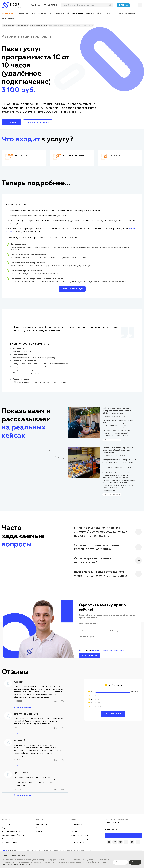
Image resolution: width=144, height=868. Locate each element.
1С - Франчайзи (128, 13)
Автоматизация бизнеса (52, 13)
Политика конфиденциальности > (16, 864)
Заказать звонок (123, 835)
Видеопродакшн (9, 843)
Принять (135, 862)
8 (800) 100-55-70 (113, 823)
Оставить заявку (89, 656)
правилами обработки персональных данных (108, 650)
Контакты (41, 832)
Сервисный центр (108, 13)
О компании (42, 824)
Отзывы (74, 832)
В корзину (11, 122)
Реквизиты (41, 828)
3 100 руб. (18, 90)
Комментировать (24, 707)
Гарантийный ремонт (80, 835)
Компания (10, 19)
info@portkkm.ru (34, 5)
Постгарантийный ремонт (82, 839)
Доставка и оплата (79, 843)
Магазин (6, 824)
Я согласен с (107, 650)
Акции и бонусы (26, 13)
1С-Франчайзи (9, 839)
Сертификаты (77, 824)
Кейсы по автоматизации (112, 440)
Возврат (74, 828)
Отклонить (120, 862)
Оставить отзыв (114, 714)
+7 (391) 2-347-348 (50, 5)
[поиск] (86, 5)
